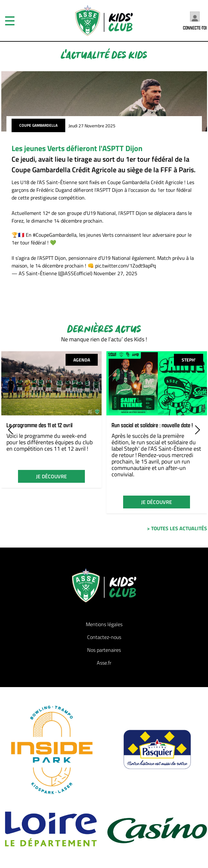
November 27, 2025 (115, 273)
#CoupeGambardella (55, 235)
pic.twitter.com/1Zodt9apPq (126, 266)
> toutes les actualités (177, 528)
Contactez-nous (104, 637)
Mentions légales (104, 624)
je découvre (51, 476)
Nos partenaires (104, 650)
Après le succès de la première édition (148, 439)
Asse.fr (104, 663)
